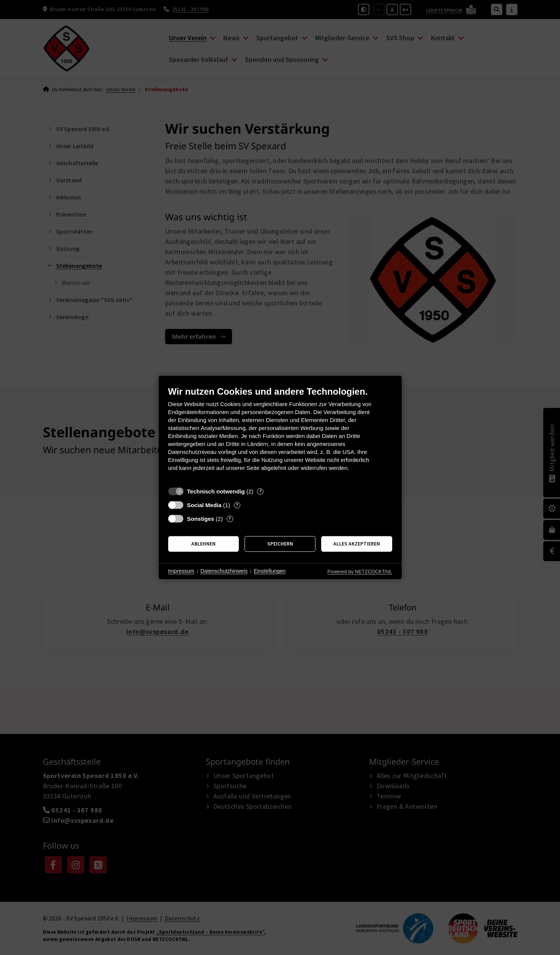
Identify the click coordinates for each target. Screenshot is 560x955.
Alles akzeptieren (357, 544)
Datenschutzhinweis (224, 571)
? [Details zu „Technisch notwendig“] (260, 491)
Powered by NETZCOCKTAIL (360, 572)
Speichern (280, 544)
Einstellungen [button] (270, 571)
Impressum (181, 571)
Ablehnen (203, 544)
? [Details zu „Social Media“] (237, 505)
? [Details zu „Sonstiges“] (230, 519)
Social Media (204, 505)
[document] (280, 434)
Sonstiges (201, 519)
